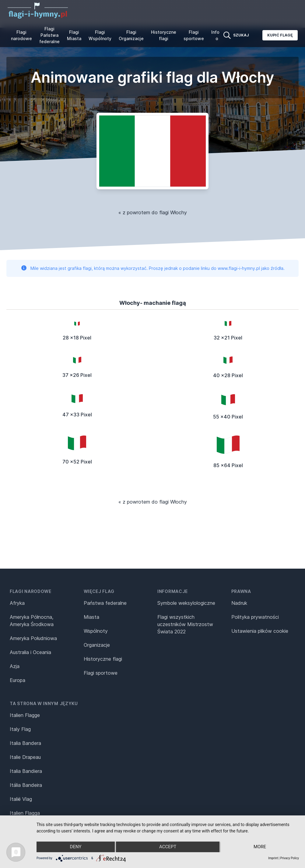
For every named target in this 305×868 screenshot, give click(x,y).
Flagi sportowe (194, 35)
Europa (18, 680)
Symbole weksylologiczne (186, 603)
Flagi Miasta (74, 35)
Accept (168, 847)
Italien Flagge (25, 715)
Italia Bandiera (26, 771)
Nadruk (239, 603)
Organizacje (97, 645)
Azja (15, 666)
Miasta (91, 617)
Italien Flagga (25, 813)
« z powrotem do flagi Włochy (153, 212)
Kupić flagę (280, 35)
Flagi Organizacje (131, 35)
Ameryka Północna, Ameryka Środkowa (32, 621)
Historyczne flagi (164, 35)
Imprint (273, 858)
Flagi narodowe (21, 35)
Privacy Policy (289, 858)
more (260, 847)
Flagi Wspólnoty (100, 35)
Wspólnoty (96, 631)
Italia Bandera (25, 743)
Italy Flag (20, 729)
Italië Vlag (21, 799)
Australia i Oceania (30, 652)
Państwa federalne (105, 603)
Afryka (17, 603)
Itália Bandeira (26, 785)
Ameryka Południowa (33, 638)
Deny (75, 847)
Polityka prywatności (255, 617)
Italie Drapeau (25, 757)
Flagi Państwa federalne (49, 35)
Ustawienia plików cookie (260, 631)
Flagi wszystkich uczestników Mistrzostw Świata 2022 (185, 624)
